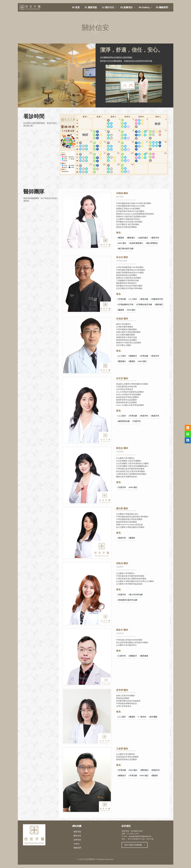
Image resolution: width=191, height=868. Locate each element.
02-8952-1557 (137, 831)
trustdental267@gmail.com (140, 836)
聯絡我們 (77, 848)
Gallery (77, 844)
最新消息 (77, 832)
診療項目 (77, 840)
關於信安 (77, 836)
